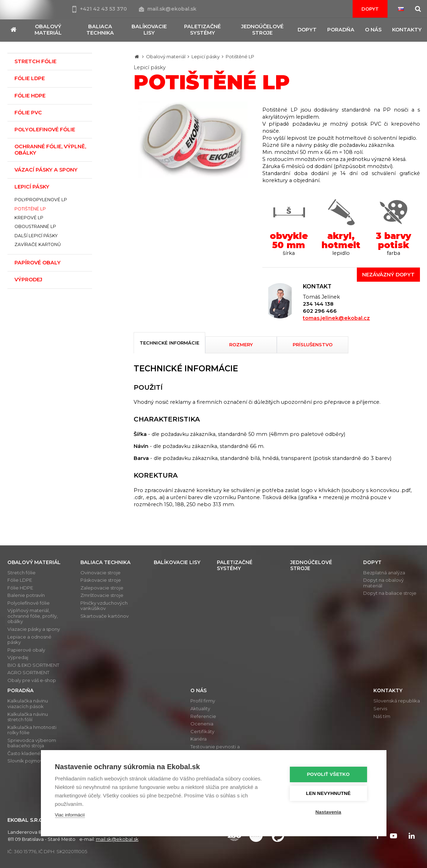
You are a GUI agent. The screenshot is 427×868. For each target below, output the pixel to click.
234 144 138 (318, 304)
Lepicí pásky (206, 56)
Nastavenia (330, 812)
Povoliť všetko (330, 775)
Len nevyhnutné (330, 793)
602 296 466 (320, 311)
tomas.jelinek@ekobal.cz (336, 318)
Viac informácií (70, 815)
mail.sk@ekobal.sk (168, 9)
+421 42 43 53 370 (100, 9)
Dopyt (370, 9)
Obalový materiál (166, 56)
